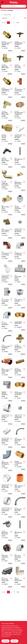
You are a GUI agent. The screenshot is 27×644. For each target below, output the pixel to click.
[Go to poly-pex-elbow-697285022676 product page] (7, 158)
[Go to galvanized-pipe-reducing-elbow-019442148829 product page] (20, 554)
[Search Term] (14, 6)
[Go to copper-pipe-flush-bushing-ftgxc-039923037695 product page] (20, 484)
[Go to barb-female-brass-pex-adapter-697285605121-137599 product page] (20, 368)
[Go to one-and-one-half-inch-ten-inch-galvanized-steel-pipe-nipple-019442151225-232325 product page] (20, 158)
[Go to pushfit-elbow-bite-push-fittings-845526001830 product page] (20, 322)
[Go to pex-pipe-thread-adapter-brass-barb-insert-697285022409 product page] (7, 134)
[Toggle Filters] (25, 18)
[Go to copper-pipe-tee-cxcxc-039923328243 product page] (20, 88)
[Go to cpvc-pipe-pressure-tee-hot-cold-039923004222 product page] (20, 275)
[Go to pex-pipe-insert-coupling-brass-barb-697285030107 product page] (20, 111)
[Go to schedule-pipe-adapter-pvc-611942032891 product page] (7, 484)
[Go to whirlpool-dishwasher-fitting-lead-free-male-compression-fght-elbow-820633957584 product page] (7, 181)
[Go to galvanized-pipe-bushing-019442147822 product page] (20, 298)
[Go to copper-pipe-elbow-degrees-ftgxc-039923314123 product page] (7, 252)
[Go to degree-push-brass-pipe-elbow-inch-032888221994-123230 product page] (20, 391)
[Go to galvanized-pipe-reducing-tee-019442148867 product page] (7, 298)
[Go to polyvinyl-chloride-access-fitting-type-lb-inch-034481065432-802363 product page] (7, 577)
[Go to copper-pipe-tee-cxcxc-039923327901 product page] (7, 368)
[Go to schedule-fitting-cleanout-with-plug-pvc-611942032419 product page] (20, 229)
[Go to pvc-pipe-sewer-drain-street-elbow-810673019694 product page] (7, 461)
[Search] (25, 6)
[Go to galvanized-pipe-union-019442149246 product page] (20, 205)
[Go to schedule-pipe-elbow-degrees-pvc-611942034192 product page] (20, 134)
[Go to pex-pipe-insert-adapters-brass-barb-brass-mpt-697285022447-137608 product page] (7, 41)
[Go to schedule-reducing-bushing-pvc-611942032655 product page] (7, 508)
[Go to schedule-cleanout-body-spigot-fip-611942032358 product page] (20, 415)
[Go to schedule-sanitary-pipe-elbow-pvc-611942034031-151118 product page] (7, 438)
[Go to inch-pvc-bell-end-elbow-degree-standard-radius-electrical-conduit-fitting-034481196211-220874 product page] (20, 508)
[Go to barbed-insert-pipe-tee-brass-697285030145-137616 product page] (20, 41)
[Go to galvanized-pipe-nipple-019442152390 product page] (20, 531)
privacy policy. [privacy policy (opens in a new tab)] (8, 633)
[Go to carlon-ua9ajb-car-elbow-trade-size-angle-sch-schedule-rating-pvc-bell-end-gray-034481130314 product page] (7, 345)
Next (18, 23)
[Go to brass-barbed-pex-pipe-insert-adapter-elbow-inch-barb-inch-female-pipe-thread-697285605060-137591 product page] (7, 531)
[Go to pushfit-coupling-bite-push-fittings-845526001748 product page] (20, 461)
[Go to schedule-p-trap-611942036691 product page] (7, 275)
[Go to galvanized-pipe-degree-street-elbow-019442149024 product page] (20, 252)
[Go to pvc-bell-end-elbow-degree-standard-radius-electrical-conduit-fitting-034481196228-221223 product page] (20, 438)
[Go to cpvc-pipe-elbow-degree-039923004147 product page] (20, 577)
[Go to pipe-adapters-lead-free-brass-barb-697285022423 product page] (7, 88)
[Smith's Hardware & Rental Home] (14, 2)
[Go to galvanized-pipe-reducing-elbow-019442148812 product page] (7, 322)
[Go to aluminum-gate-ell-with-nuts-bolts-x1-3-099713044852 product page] (7, 391)
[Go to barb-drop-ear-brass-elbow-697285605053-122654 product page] (20, 345)
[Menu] (2, 2)
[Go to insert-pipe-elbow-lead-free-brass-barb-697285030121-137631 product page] (7, 65)
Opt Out (14, 641)
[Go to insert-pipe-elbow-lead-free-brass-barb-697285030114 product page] (7, 111)
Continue (5, 641)
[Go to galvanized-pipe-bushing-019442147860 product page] (7, 554)
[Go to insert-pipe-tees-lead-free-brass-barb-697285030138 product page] (20, 65)
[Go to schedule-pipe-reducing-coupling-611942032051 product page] (7, 415)
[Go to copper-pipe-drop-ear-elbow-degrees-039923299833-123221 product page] (7, 229)
